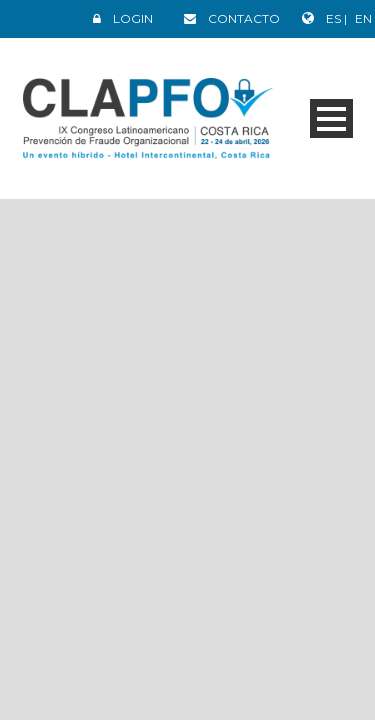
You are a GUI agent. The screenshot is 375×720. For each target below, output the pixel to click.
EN (363, 18)
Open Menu (331, 118)
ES (335, 18)
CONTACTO (244, 18)
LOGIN (133, 18)
